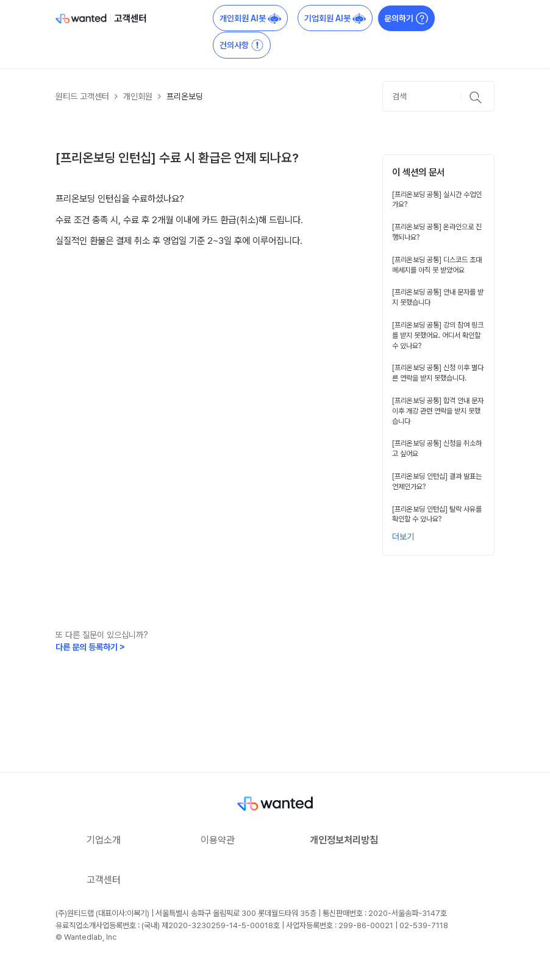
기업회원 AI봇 (335, 18)
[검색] (438, 96)
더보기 (403, 537)
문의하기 (406, 18)
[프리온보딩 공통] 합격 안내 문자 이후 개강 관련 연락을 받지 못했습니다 (438, 411)
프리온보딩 (185, 96)
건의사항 (242, 45)
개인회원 (138, 96)
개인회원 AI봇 (250, 18)
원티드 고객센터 (82, 96)
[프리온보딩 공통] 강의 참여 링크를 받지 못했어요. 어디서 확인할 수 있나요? (438, 335)
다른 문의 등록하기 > (90, 647)
